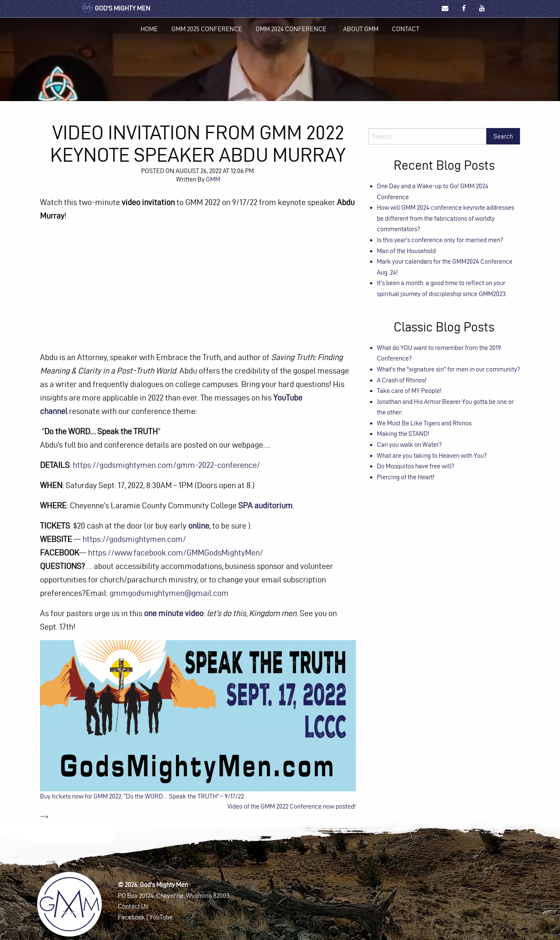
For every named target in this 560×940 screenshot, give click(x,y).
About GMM (361, 29)
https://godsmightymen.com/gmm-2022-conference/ (167, 465)
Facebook (131, 917)
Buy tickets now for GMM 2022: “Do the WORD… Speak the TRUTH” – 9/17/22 (142, 796)
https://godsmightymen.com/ (134, 539)
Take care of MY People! (409, 391)
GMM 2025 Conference (207, 29)
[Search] (427, 136)
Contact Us (133, 906)
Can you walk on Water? (409, 445)
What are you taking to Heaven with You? (432, 455)
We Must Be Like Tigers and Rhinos (424, 423)
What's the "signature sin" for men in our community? (448, 369)
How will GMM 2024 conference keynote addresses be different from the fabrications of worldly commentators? (445, 218)
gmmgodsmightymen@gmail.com (169, 593)
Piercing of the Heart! (406, 477)
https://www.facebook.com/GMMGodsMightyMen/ (176, 553)
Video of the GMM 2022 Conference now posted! (292, 806)
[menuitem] (149, 29)
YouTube (161, 917)
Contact (406, 29)
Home (149, 29)
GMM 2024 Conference (291, 29)
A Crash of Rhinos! (402, 380)
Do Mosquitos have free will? (416, 466)
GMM (213, 179)
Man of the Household (406, 251)
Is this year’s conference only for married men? (440, 240)
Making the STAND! (403, 434)
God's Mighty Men (116, 8)
